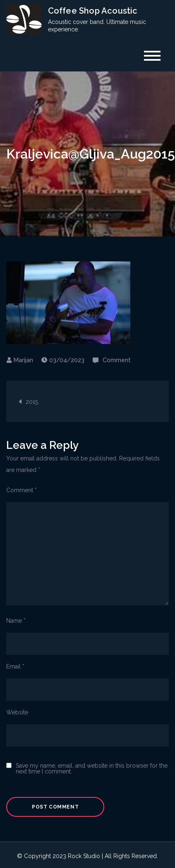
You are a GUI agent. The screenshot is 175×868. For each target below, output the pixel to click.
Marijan (23, 360)
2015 (32, 402)
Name (16, 621)
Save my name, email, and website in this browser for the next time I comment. (92, 768)
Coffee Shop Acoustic (93, 11)
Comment (117, 360)
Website (17, 712)
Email (15, 666)
